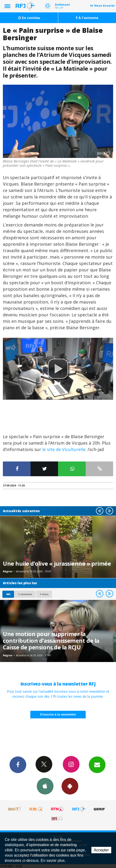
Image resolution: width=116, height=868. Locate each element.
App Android (70, 786)
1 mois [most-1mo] (44, 594)
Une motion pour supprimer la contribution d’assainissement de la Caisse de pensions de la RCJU (51, 641)
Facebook (18, 765)
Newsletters (97, 765)
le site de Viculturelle (64, 449)
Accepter (101, 850)
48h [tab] (8, 594)
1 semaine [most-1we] (25, 594)
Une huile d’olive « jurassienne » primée (57, 564)
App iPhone (45, 786)
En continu (29, 18)
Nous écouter (105, 6)
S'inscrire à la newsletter (58, 714)
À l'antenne (87, 18)
